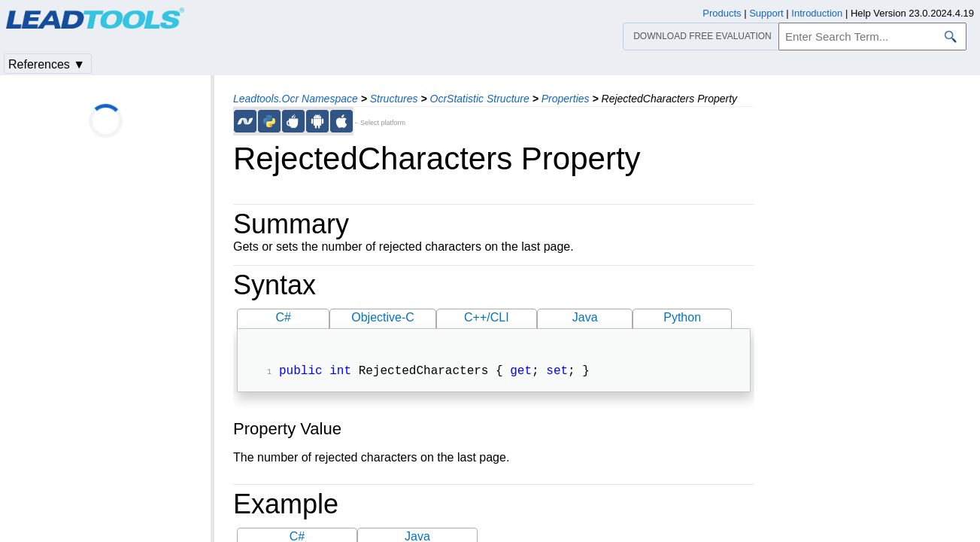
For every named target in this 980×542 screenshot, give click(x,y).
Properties (566, 99)
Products (722, 13)
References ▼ (47, 64)
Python (682, 317)
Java (585, 317)
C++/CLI (487, 317)
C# (283, 317)
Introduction (817, 13)
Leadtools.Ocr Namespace (296, 99)
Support (766, 13)
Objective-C (383, 317)
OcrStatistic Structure (480, 99)
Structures (394, 99)
